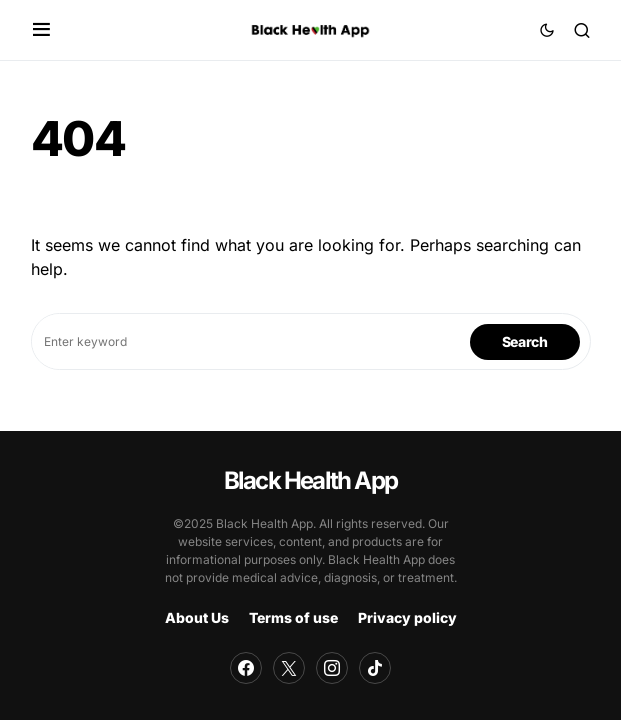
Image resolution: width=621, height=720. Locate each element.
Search (525, 341)
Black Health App (310, 480)
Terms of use (293, 617)
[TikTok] (375, 668)
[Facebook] (246, 668)
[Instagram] (332, 668)
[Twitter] (289, 668)
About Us (197, 617)
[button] (41, 30)
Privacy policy (407, 617)
